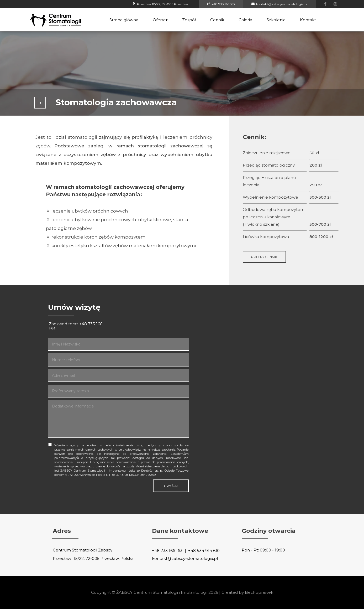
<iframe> (277, 400)
